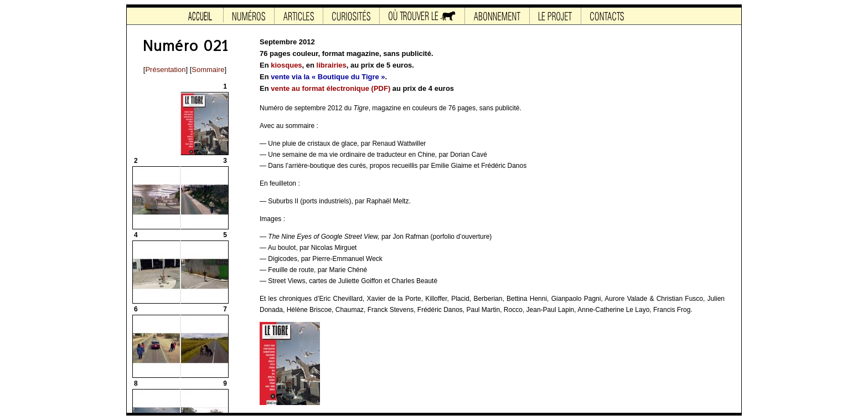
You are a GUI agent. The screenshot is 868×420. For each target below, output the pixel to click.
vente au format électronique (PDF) (330, 88)
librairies (332, 65)
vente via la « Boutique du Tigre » (328, 77)
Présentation (165, 70)
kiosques (286, 65)
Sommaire (208, 70)
